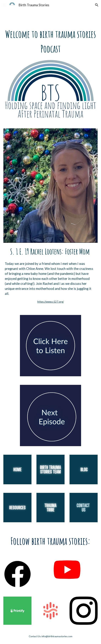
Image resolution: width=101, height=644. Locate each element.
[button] (4, 5)
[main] (51, 41)
